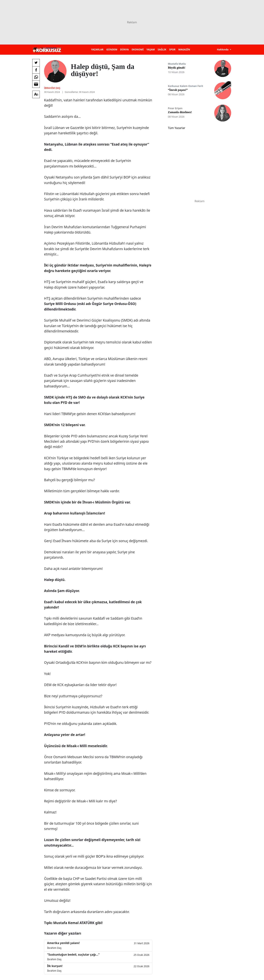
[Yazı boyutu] (36, 94)
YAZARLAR (97, 49)
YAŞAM (151, 49)
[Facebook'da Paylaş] (36, 70)
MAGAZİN (184, 49)
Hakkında (223, 49)
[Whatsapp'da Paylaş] (36, 77)
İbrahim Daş (52, 88)
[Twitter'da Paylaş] (36, 63)
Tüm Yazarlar (177, 128)
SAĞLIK (162, 49)
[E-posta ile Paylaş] (36, 84)
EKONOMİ (138, 49)
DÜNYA (125, 49)
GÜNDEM (112, 49)
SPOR (172, 49)
